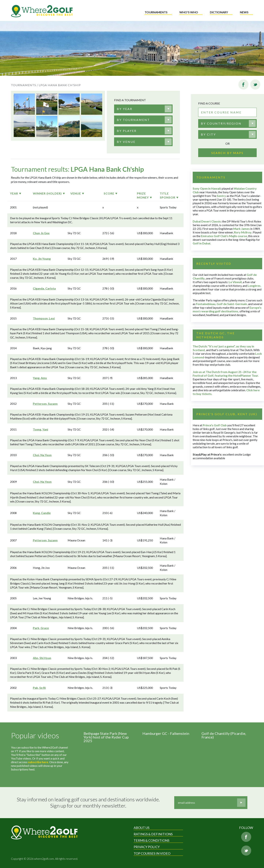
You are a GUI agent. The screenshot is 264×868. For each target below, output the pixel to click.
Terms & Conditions (151, 840)
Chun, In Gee (41, 233)
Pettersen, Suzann (45, 404)
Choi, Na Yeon (42, 455)
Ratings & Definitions (153, 834)
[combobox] (143, 109)
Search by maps (227, 153)
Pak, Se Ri (39, 688)
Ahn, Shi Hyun (42, 658)
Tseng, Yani (40, 429)
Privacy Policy (147, 847)
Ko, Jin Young (42, 259)
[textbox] (125, 109)
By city (208, 134)
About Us (142, 828)
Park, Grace (41, 628)
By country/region (221, 123)
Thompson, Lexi (44, 318)
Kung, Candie (42, 513)
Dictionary (219, 12)
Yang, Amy (40, 378)
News (244, 12)
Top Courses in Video (152, 853)
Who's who (189, 12)
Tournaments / (24, 85)
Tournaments (156, 12)
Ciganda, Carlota (44, 288)
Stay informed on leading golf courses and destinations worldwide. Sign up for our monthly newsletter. (88, 803)
